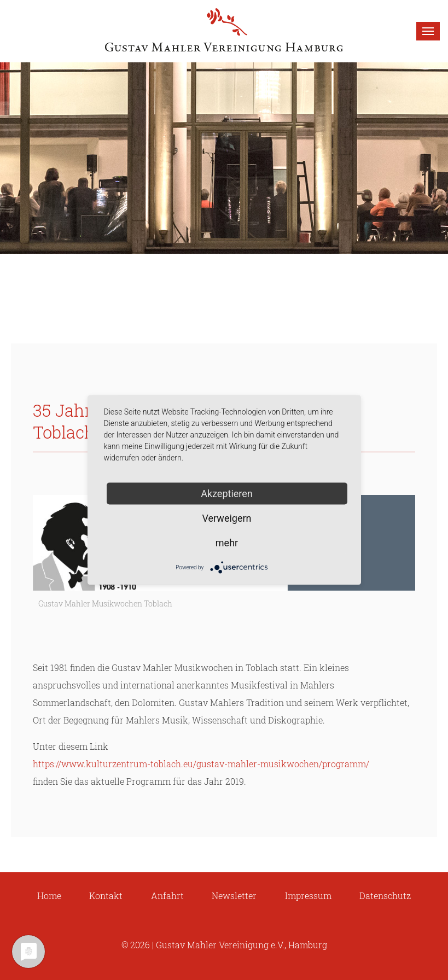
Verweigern (226, 518)
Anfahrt (167, 896)
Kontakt (106, 896)
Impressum (308, 896)
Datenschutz (385, 896)
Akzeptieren (227, 494)
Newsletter (234, 896)
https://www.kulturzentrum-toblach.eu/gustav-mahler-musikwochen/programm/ (201, 764)
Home (49, 896)
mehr (227, 543)
